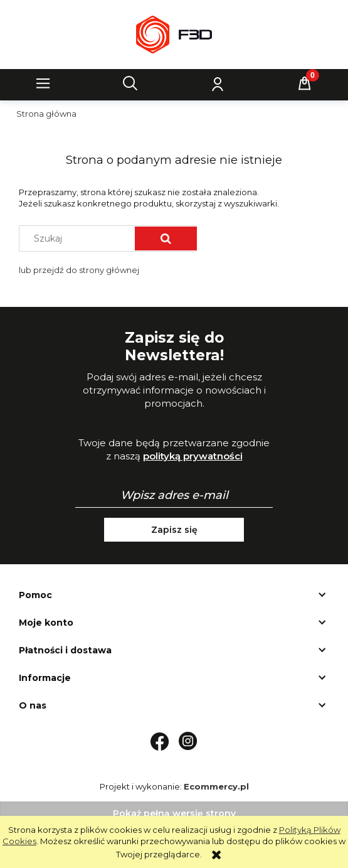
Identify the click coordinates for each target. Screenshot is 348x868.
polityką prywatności (193, 456)
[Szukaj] (130, 83)
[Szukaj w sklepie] (80, 238)
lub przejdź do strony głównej (79, 270)
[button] (43, 83)
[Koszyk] (305, 83)
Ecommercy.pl (216, 786)
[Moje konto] (218, 83)
